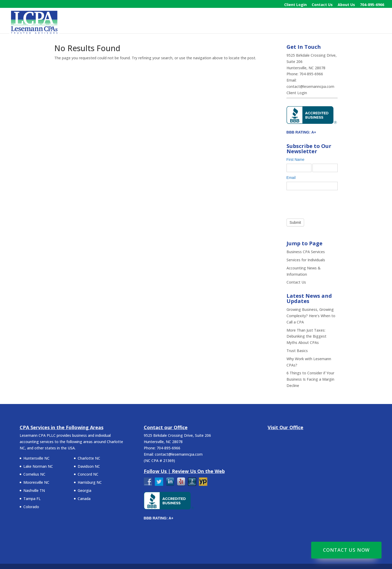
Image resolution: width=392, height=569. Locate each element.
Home (233, 21)
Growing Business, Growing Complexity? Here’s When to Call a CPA (311, 316)
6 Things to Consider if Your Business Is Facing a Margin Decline (310, 379)
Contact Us (322, 5)
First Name (297, 159)
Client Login (295, 5)
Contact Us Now (346, 550)
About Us (346, 5)
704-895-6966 (372, 5)
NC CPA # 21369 (159, 461)
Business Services (267, 21)
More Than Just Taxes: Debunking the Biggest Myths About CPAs (306, 336)
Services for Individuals (306, 260)
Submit (295, 222)
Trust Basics (297, 351)
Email (292, 178)
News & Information (349, 21)
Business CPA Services (306, 252)
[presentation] (326, 203)
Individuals (307, 21)
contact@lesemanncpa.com (310, 86)
